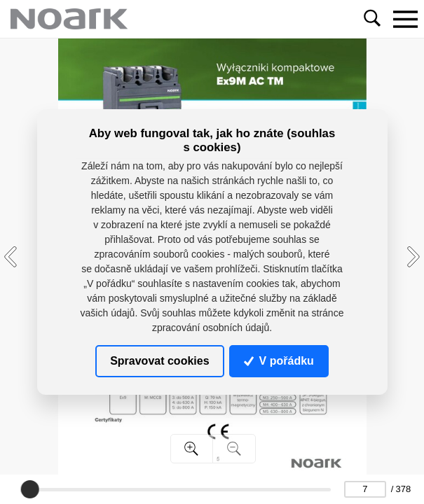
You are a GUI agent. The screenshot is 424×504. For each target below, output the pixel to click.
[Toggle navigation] (405, 19)
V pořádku (279, 361)
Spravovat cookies (159, 361)
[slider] (30, 489)
